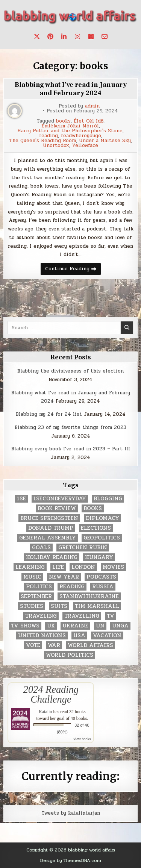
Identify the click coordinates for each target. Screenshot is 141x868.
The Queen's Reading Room (42, 141)
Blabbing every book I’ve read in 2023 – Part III (71, 449)
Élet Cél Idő (89, 121)
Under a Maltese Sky (105, 141)
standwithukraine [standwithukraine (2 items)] (89, 596)
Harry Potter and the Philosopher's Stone (70, 131)
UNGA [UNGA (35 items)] (120, 626)
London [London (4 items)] (83, 567)
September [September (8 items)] (36, 596)
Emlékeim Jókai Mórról (70, 126)
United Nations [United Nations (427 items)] (42, 635)
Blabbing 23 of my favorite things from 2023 (70, 427)
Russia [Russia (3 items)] (103, 587)
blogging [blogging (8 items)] (108, 499)
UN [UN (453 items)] (100, 626)
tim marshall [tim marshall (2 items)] (97, 606)
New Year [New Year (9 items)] (64, 577)
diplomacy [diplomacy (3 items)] (102, 518)
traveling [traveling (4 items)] (41, 616)
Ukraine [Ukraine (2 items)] (75, 626)
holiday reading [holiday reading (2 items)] (52, 557)
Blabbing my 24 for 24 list (49, 414)
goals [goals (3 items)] (41, 548)
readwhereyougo (81, 136)
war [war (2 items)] (54, 645)
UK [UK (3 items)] (51, 626)
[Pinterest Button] (50, 36)
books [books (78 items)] (93, 508)
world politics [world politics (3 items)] (70, 655)
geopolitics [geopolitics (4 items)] (102, 538)
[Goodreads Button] (91, 36)
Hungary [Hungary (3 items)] (99, 557)
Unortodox (56, 146)
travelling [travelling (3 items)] (82, 616)
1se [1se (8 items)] (21, 499)
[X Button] (37, 36)
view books (82, 739)
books (63, 121)
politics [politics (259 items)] (39, 587)
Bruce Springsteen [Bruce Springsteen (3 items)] (49, 518)
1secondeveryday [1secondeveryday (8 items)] (60, 499)
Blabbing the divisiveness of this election (70, 371)
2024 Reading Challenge (51, 694)
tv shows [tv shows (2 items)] (25, 626)
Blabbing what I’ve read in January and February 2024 (71, 89)
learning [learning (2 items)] (30, 567)
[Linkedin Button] (64, 36)
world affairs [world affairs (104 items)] (90, 645)
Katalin (45, 712)
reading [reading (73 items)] (72, 587)
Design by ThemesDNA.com (71, 860)
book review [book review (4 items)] (57, 508)
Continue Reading (73, 270)
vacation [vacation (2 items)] (107, 635)
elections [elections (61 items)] (96, 528)
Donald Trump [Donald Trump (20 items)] (51, 528)
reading (49, 136)
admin (92, 106)
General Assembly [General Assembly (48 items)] (48, 538)
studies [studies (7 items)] (32, 606)
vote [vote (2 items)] (33, 645)
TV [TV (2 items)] (111, 616)
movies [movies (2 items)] (113, 567)
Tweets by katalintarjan (71, 813)
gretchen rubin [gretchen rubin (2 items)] (83, 548)
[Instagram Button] (77, 36)
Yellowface (85, 146)
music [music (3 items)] (32, 577)
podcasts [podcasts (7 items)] (101, 577)
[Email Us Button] (105, 36)
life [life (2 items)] (58, 567)
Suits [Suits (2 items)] (59, 606)
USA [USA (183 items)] (79, 635)
